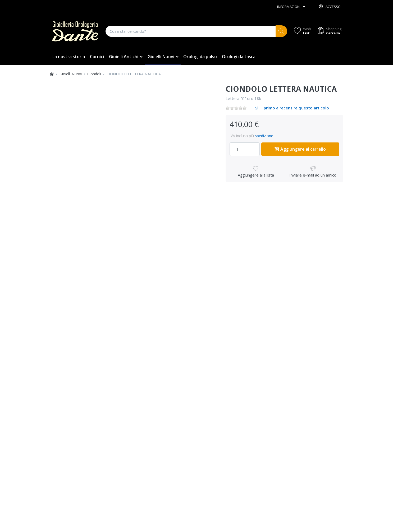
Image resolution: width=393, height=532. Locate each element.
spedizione (264, 136)
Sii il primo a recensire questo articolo (292, 108)
